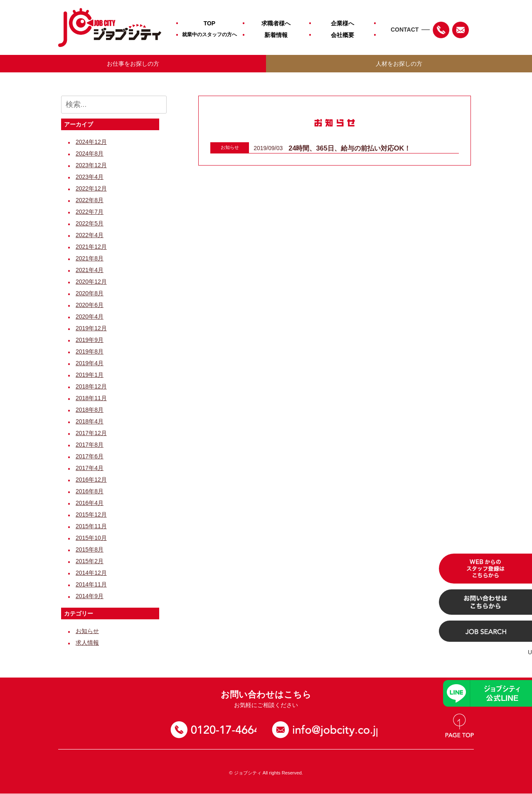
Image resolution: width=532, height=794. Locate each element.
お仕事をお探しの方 (133, 64)
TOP (210, 23)
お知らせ (87, 631)
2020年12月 (91, 282)
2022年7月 (90, 212)
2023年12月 (91, 166)
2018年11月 (91, 398)
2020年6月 (90, 305)
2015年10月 (91, 538)
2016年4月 (90, 503)
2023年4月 (90, 177)
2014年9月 (90, 596)
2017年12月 (91, 433)
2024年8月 (90, 154)
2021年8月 (90, 259)
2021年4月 (90, 270)
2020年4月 (90, 317)
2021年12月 (91, 247)
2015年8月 (90, 550)
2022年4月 (90, 235)
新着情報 (276, 35)
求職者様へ (276, 23)
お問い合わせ (327, 730)
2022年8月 (90, 200)
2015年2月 (90, 561)
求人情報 (87, 643)
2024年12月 (91, 142)
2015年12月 (91, 515)
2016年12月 (91, 480)
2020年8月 (90, 294)
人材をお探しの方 (399, 64)
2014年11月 (91, 585)
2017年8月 (90, 445)
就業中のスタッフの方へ (209, 35)
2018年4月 (90, 422)
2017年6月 (90, 457)
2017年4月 (90, 468)
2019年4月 (90, 364)
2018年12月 (91, 387)
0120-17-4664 (215, 730)
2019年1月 (90, 375)
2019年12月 (91, 329)
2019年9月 (90, 340)
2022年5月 (90, 224)
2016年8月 (90, 492)
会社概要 (342, 35)
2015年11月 (91, 527)
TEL (441, 30)
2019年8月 (90, 352)
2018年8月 (90, 410)
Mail (461, 30)
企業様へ (342, 23)
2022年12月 (91, 189)
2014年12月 (91, 573)
